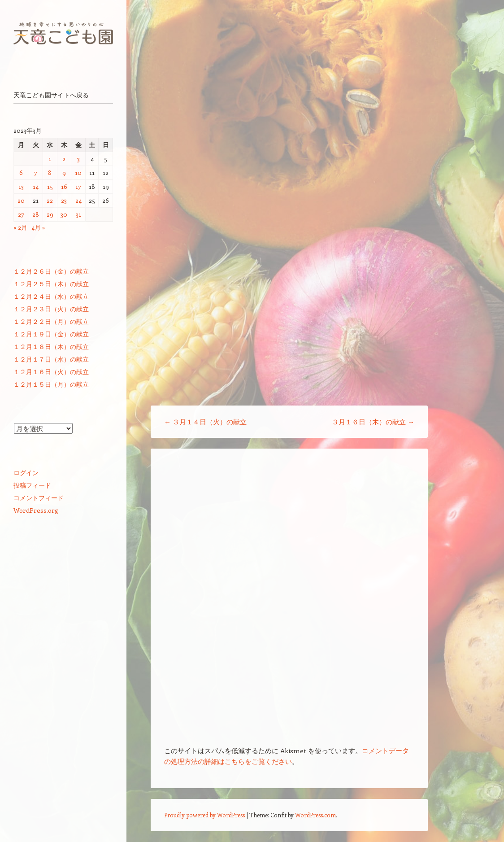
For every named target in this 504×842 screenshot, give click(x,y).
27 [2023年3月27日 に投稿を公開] (21, 214)
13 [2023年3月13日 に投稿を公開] (21, 186)
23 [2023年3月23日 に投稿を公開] (64, 200)
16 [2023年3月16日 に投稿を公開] (64, 186)
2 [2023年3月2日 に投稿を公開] (64, 159)
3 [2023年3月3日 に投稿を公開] (78, 159)
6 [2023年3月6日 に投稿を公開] (21, 172)
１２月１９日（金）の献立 (51, 334)
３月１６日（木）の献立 (373, 422)
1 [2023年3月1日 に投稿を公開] (50, 159)
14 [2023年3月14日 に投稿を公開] (36, 186)
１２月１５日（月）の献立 (51, 384)
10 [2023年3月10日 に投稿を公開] (78, 172)
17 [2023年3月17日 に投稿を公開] (78, 186)
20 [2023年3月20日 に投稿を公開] (21, 200)
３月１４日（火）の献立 (205, 422)
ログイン (26, 473)
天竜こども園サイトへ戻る (51, 95)
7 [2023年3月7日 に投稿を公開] (36, 172)
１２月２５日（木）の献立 (51, 284)
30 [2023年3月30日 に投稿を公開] (64, 214)
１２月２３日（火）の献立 (51, 309)
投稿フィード (32, 485)
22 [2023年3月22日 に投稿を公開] (50, 200)
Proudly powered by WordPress (204, 815)
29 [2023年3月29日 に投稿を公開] (50, 214)
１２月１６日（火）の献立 (51, 372)
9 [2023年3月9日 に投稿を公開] (64, 172)
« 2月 (20, 227)
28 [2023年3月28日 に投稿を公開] (36, 214)
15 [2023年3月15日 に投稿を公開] (50, 186)
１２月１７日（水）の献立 (51, 359)
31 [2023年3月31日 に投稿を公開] (78, 214)
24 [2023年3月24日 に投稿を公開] (78, 200)
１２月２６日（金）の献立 (51, 271)
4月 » (38, 227)
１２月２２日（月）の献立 (51, 321)
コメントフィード (39, 498)
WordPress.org (36, 510)
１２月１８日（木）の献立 (51, 347)
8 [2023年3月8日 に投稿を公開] (50, 172)
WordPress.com (315, 815)
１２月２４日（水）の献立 (51, 296)
